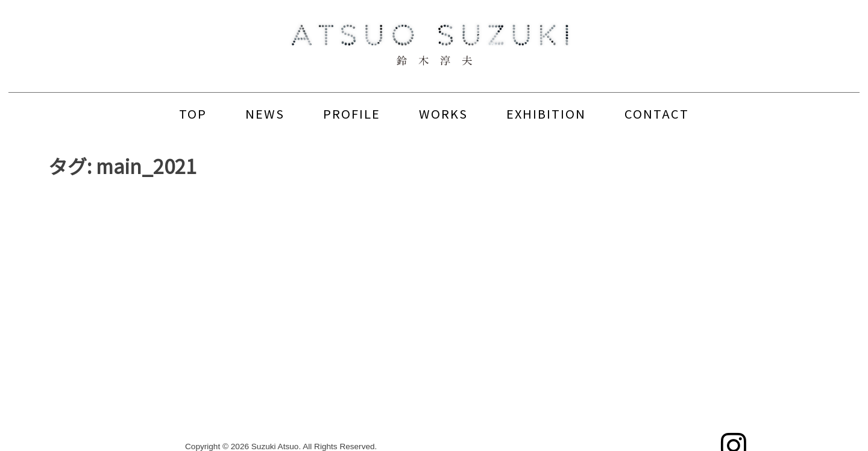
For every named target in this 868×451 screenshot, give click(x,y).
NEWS (265, 114)
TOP (193, 114)
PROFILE (352, 114)
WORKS (443, 114)
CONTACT (657, 114)
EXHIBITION (546, 114)
